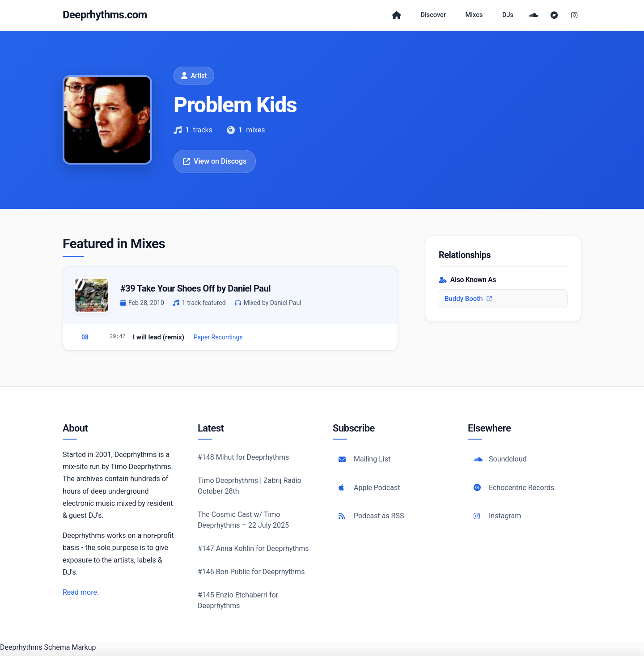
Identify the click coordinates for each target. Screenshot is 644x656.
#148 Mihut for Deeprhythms (243, 460)
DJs (509, 16)
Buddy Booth (468, 301)
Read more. (81, 595)
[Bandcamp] (556, 17)
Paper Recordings (218, 340)
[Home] (388, 17)
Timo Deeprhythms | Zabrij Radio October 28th (250, 489)
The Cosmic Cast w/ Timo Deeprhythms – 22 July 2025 (243, 523)
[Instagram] (574, 17)
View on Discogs (215, 164)
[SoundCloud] (537, 17)
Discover (428, 16)
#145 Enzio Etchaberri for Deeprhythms (238, 603)
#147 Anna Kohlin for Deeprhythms (253, 551)
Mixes (472, 16)
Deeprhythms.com (105, 16)
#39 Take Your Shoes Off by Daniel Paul (195, 291)
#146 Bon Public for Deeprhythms (251, 574)
